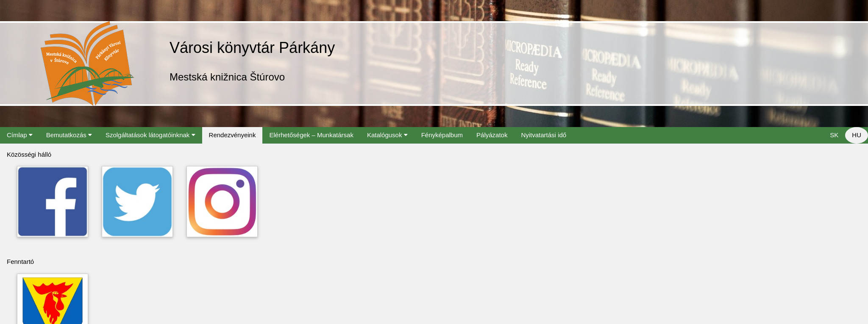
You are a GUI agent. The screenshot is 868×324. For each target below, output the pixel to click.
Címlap (20, 135)
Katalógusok (387, 135)
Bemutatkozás (69, 135)
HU (857, 135)
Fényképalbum (442, 135)
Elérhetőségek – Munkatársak (311, 135)
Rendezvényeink (232, 135)
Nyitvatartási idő (544, 135)
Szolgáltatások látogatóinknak (150, 135)
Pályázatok (492, 135)
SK (834, 135)
